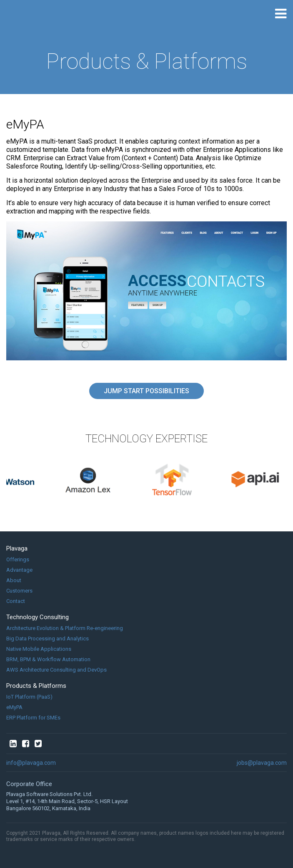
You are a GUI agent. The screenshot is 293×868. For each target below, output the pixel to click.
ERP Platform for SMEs (33, 718)
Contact (16, 601)
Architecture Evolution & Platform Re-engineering (65, 628)
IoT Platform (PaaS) (29, 697)
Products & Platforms (36, 686)
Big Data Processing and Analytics (48, 639)
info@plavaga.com (31, 763)
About (14, 580)
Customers (19, 591)
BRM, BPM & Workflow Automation (48, 659)
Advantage (19, 570)
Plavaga (17, 548)
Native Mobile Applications (39, 649)
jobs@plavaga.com (262, 763)
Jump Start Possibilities (146, 391)
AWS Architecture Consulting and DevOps (56, 670)
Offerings (18, 559)
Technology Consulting (38, 617)
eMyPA (14, 707)
